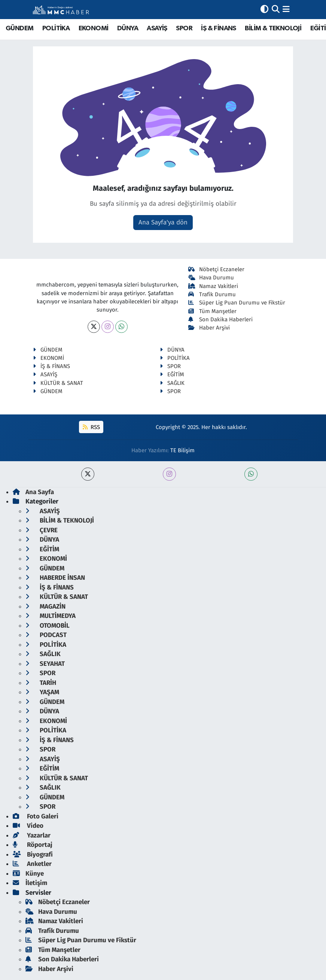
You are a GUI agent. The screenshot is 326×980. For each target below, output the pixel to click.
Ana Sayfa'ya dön (163, 222)
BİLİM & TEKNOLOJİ (273, 28)
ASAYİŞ (157, 28)
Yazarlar (32, 835)
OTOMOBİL (48, 626)
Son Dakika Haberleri (220, 319)
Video (28, 826)
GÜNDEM (19, 28)
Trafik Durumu (212, 294)
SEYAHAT (45, 664)
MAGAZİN (45, 607)
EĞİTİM (172, 374)
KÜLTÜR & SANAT (58, 383)
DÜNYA (128, 28)
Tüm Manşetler (212, 311)
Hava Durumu (211, 278)
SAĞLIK (172, 383)
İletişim (30, 883)
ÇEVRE (42, 530)
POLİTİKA (56, 28)
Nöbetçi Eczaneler (216, 269)
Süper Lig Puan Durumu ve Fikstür (237, 303)
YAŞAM (42, 692)
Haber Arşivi (209, 328)
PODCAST (46, 635)
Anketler (32, 864)
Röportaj (33, 845)
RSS (91, 427)
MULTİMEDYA (51, 616)
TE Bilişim (182, 450)
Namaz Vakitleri (213, 286)
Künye (28, 874)
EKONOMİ (94, 28)
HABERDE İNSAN (55, 578)
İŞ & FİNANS (218, 28)
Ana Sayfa (33, 492)
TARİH (41, 683)
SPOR (184, 28)
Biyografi (33, 855)
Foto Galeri (36, 816)
